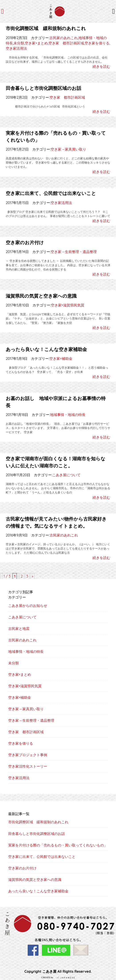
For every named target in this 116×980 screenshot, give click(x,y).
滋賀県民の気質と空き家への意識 (41, 296)
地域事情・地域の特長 (68, 415)
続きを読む (101, 66)
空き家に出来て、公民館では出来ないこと (51, 193)
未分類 (19, 43)
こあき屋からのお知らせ (28, 606)
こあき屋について (66, 475)
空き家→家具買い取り (68, 149)
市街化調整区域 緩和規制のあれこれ (46, 28)
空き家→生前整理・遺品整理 (74, 252)
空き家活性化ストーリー (28, 766)
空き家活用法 (16, 48)
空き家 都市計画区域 (66, 43)
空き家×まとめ (36, 43)
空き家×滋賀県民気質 (68, 305)
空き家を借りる (97, 43)
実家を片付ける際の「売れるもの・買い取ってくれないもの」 (58, 845)
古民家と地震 (19, 629)
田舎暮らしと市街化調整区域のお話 (43, 88)
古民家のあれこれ (64, 38)
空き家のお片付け (25, 242)
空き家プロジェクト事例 (28, 755)
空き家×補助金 (61, 359)
